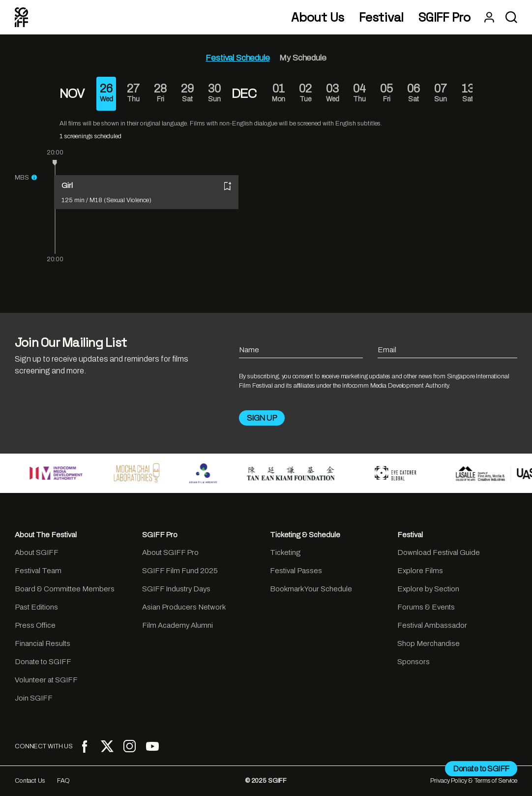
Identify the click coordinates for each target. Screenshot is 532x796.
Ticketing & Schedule (305, 535)
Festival (381, 17)
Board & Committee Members (65, 589)
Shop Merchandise (429, 643)
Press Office (35, 625)
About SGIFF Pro (170, 552)
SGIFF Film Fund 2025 (180, 571)
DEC (244, 94)
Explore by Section (428, 589)
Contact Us (30, 781)
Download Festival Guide (439, 552)
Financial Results (43, 643)
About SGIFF (37, 552)
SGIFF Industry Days (176, 589)
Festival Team (38, 571)
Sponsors (414, 662)
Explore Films (420, 571)
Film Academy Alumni (177, 625)
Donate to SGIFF (43, 662)
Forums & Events (426, 607)
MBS (26, 178)
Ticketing (285, 552)
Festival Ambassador (432, 625)
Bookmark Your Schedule (311, 589)
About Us (318, 17)
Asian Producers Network (184, 607)
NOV (72, 94)
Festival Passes (296, 571)
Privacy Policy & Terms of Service (474, 781)
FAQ (64, 781)
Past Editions (36, 607)
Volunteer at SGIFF (46, 680)
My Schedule (303, 58)
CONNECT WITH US (44, 746)
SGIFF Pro (444, 17)
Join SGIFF (34, 698)
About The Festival (46, 535)
